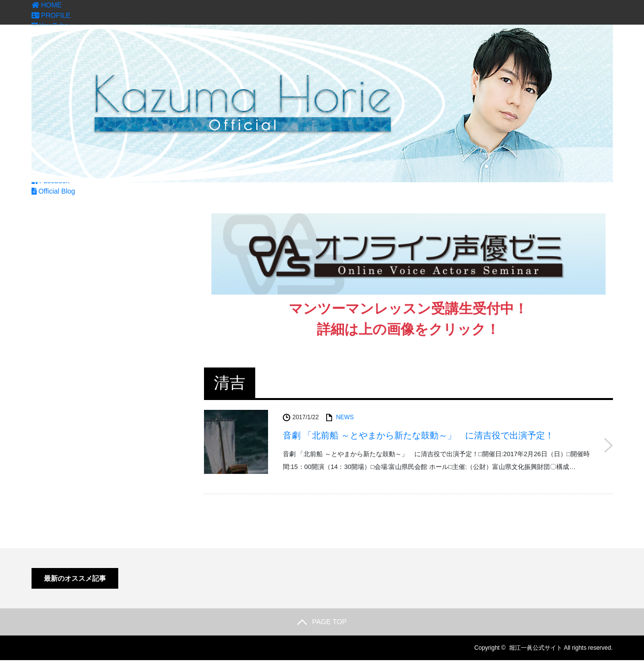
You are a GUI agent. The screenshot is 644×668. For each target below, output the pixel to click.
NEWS (345, 417)
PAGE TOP (322, 622)
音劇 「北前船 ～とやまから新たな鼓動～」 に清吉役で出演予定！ (418, 435)
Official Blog (53, 191)
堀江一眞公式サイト (536, 648)
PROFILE (51, 15)
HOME (47, 5)
